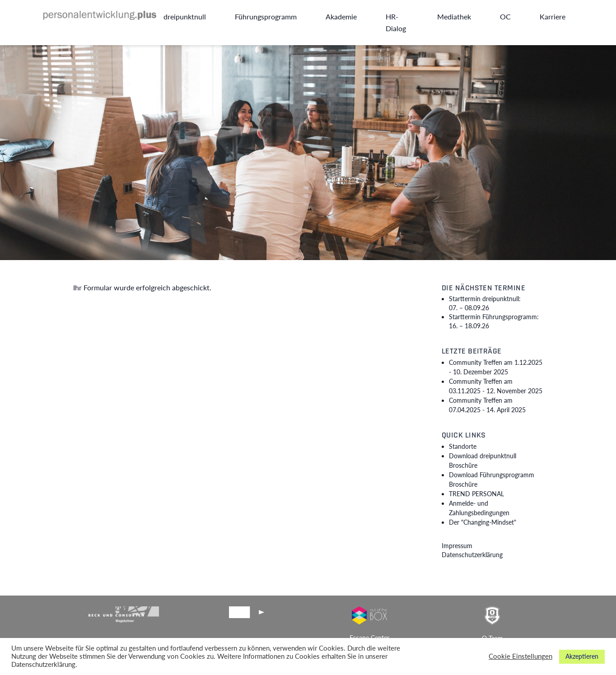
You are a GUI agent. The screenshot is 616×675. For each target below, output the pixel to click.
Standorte (463, 446)
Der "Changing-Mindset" (483, 522)
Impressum (457, 546)
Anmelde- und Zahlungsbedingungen (479, 508)
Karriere (553, 16)
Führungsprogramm (266, 16)
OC (505, 16)
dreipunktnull (185, 16)
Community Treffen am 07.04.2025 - (487, 405)
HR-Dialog (396, 22)
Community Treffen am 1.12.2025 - (496, 367)
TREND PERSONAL (476, 494)
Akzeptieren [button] (582, 656)
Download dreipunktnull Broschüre (483, 461)
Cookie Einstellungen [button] (520, 656)
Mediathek (454, 16)
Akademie (341, 16)
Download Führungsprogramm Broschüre (492, 479)
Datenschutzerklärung (472, 555)
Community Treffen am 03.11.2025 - (496, 386)
